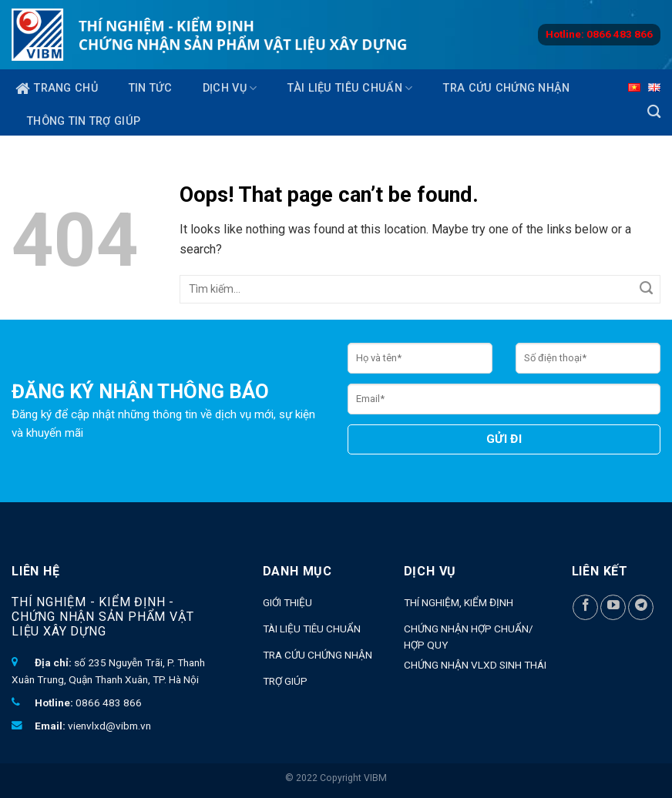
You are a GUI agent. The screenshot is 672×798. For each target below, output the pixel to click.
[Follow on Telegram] (641, 607)
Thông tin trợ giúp (84, 121)
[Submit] (646, 289)
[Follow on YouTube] (613, 607)
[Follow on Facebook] (585, 607)
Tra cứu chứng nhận (506, 88)
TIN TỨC (150, 88)
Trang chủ (57, 89)
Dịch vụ (230, 88)
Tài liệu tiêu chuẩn (350, 88)
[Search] (654, 112)
